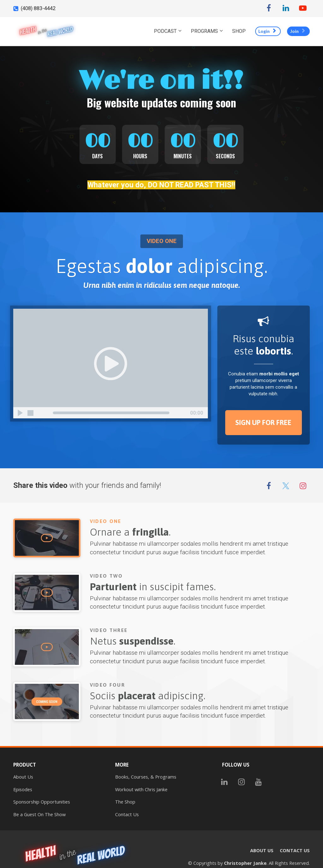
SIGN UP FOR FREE (263, 422)
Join (298, 31)
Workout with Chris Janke (141, 789)
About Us (23, 777)
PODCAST (165, 31)
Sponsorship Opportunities (42, 802)
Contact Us (127, 814)
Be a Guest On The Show (39, 814)
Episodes (23, 789)
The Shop (125, 802)
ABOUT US (262, 850)
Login (267, 31)
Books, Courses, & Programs (146, 777)
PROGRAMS (204, 31)
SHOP (239, 31)
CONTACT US (295, 850)
